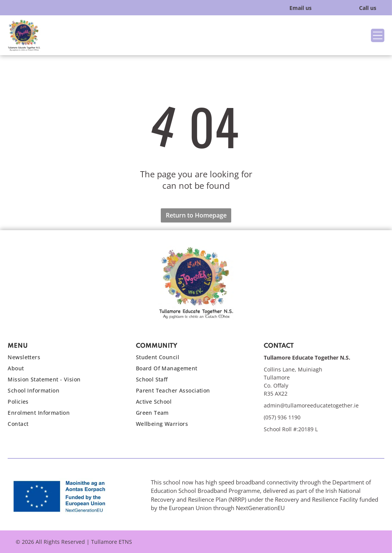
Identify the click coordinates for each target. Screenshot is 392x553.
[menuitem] (64, 359)
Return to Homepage (196, 215)
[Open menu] (378, 35)
